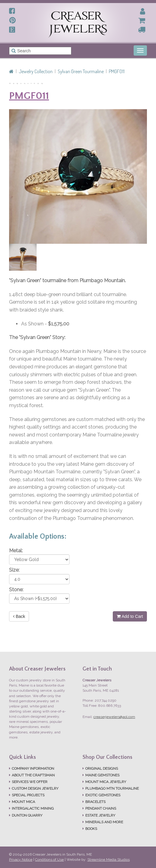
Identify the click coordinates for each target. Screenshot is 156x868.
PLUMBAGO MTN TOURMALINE (112, 788)
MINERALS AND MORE (104, 822)
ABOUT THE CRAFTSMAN (33, 775)
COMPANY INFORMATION (33, 768)
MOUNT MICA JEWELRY (106, 782)
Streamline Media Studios (109, 860)
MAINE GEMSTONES (102, 775)
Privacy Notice (21, 860)
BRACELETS (95, 802)
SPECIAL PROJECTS (28, 795)
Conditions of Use (49, 860)
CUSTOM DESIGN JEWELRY (35, 788)
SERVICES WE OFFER (30, 782)
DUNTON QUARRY (27, 815)
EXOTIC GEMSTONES (103, 795)
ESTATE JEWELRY (100, 815)
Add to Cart (130, 616)
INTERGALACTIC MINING (33, 808)
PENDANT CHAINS (101, 808)
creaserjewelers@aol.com (114, 717)
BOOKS (91, 829)
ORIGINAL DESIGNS (102, 768)
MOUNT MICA (23, 802)
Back (19, 616)
